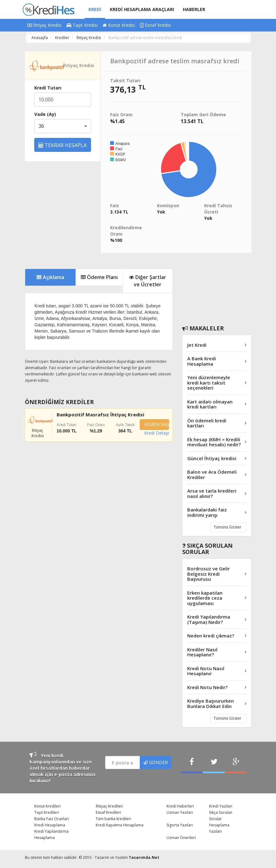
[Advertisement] (217, 288)
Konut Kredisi (119, 25)
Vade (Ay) (45, 114)
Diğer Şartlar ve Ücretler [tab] (148, 281)
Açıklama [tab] (50, 277)
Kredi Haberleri (180, 806)
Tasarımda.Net (144, 857)
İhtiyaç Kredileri (109, 806)
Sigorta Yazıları (180, 825)
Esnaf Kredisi (155, 25)
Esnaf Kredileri (108, 812)
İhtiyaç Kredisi (44, 25)
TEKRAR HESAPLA (62, 145)
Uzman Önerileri (181, 838)
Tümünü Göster (228, 527)
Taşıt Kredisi (82, 25)
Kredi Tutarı (48, 88)
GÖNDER (155, 762)
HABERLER (194, 9)
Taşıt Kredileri (47, 812)
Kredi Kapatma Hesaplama (120, 825)
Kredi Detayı (157, 433)
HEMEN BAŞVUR (156, 424)
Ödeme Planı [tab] (99, 277)
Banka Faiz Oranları (52, 819)
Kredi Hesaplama (50, 825)
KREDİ (95, 9)
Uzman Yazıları (180, 812)
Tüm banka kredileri (113, 819)
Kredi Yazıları (221, 806)
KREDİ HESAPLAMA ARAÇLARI (142, 9)
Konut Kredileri (48, 806)
